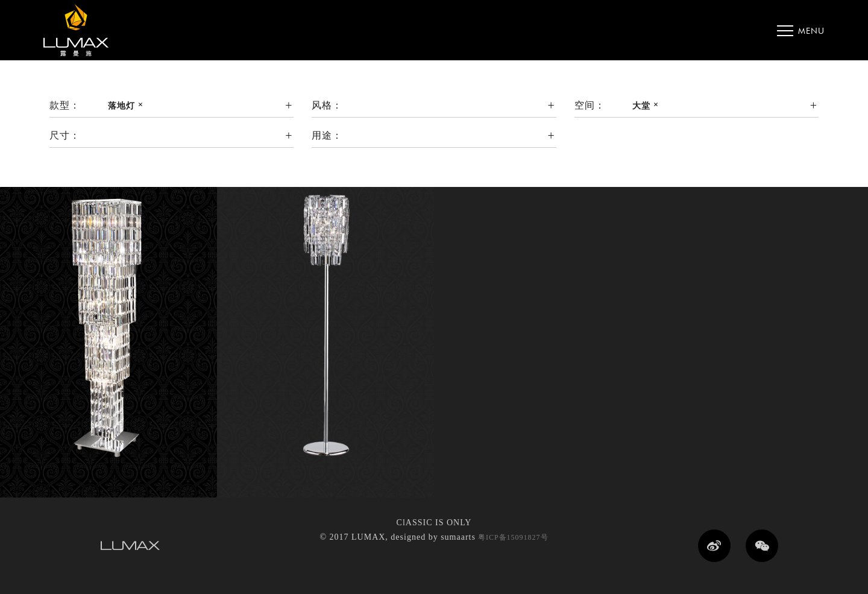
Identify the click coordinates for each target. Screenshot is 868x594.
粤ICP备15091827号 (512, 537)
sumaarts (458, 537)
